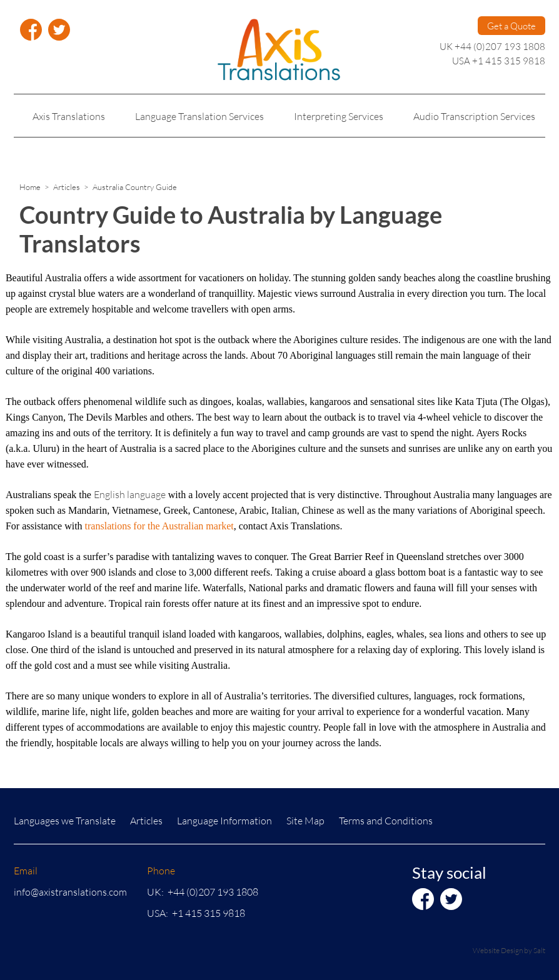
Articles (67, 187)
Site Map (305, 820)
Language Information (224, 820)
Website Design (498, 950)
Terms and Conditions (386, 820)
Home (30, 187)
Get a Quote (511, 26)
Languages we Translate (65, 820)
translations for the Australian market (159, 526)
